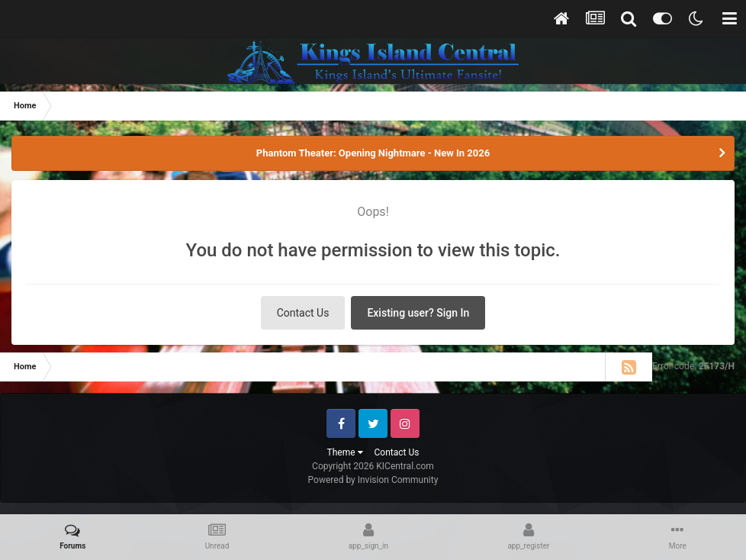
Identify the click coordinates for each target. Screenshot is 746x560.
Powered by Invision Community (373, 480)
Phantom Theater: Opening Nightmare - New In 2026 (373, 153)
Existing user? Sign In (418, 313)
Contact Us (303, 313)
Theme (345, 452)
